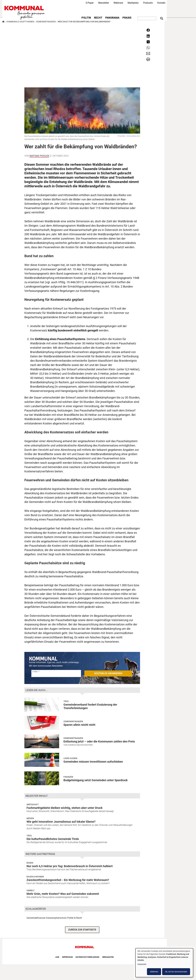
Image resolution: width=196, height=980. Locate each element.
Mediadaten (108, 957)
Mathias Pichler (39, 156)
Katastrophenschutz (56, 918)
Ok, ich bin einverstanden (176, 972)
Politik (86, 18)
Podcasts (148, 3)
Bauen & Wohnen (35, 877)
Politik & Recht (75, 918)
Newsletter (104, 3)
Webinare (118, 3)
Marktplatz (133, 3)
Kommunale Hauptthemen (20, 22)
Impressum (67, 957)
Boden (30, 863)
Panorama (112, 18)
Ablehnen (154, 972)
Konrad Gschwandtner (80, 745)
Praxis (127, 18)
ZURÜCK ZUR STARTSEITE (82, 930)
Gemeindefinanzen (46, 22)
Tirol (66, 701)
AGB (57, 957)
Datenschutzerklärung (87, 957)
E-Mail (35, 672)
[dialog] (164, 963)
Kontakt (161, 3)
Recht (98, 18)
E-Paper (90, 3)
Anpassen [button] (142, 964)
